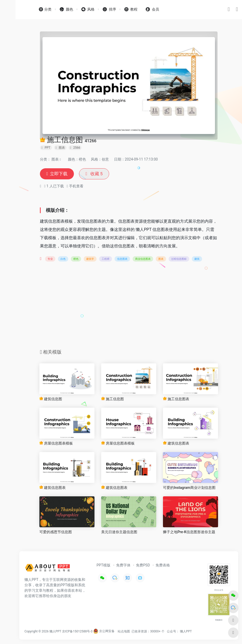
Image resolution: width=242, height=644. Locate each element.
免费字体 (123, 565)
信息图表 (122, 259)
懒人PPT (186, 632)
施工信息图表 (176, 399)
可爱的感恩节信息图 (56, 532)
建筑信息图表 (176, 443)
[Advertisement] (129, 307)
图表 (55, 159)
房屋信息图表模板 (56, 443)
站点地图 (124, 632)
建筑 (197, 259)
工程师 (106, 259)
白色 (63, 259)
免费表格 (163, 565)
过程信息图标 (179, 259)
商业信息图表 (143, 259)
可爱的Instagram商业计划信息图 (189, 488)
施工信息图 (112, 399)
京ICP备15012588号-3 (77, 632)
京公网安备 (104, 632)
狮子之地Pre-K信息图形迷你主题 (189, 532)
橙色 (76, 259)
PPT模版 (103, 565)
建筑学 (90, 259)
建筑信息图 (51, 399)
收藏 (96, 174)
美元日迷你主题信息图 (119, 532)
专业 (50, 259)
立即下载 (58, 174)
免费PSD (143, 565)
